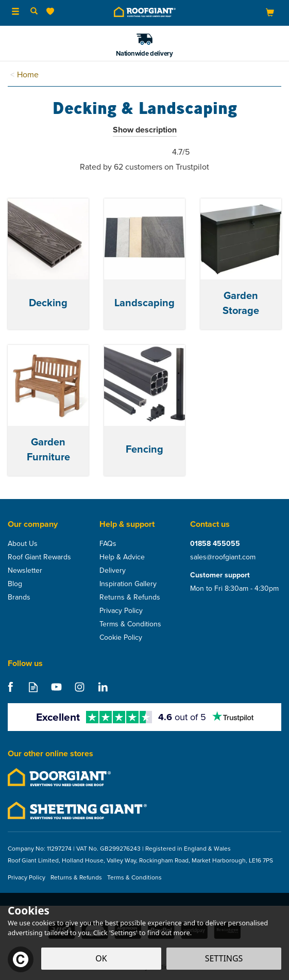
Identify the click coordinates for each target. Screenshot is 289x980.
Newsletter (25, 571)
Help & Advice (122, 557)
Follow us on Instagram (80, 687)
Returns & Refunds (130, 597)
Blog (15, 584)
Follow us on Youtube (56, 687)
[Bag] (270, 12)
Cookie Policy (121, 638)
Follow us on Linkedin (103, 687)
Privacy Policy (121, 611)
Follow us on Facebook (10, 687)
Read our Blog (33, 687)
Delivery (113, 571)
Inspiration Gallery (128, 584)
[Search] (34, 12)
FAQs (108, 544)
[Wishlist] (52, 12)
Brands (19, 597)
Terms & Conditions (130, 624)
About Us (23, 544)
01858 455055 (215, 544)
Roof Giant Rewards (39, 557)
